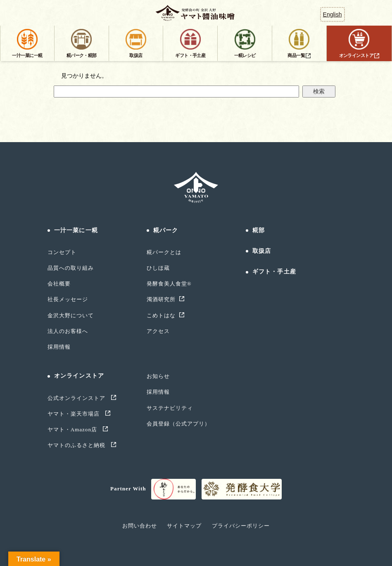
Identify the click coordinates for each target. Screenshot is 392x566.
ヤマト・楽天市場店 (75, 414)
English (333, 14)
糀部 (259, 230)
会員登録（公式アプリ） (178, 424)
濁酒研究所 (161, 299)
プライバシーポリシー (241, 526)
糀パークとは (164, 252)
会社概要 (59, 284)
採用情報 (59, 347)
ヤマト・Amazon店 (73, 429)
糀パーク (166, 230)
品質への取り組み (71, 268)
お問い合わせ (140, 526)
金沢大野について (71, 315)
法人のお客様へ (68, 331)
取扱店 (262, 251)
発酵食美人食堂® (169, 284)
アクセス (158, 331)
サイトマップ (184, 526)
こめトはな (161, 315)
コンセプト (62, 252)
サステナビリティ (170, 408)
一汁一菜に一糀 (76, 230)
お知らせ (158, 376)
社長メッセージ (68, 299)
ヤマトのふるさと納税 (77, 445)
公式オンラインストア (77, 398)
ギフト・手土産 (274, 272)
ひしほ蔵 (158, 268)
